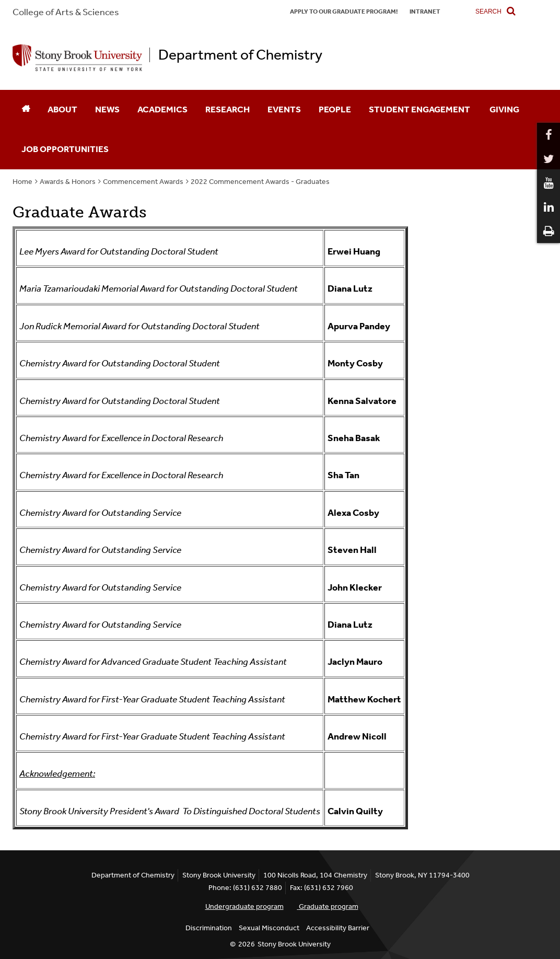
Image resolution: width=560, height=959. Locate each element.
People (335, 109)
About (62, 109)
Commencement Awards (143, 182)
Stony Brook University (294, 944)
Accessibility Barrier (338, 928)
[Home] (26, 110)
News (107, 109)
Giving (504, 109)
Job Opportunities (65, 149)
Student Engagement (420, 109)
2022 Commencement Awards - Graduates (260, 182)
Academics (162, 109)
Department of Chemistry (240, 55)
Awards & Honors (68, 182)
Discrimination (209, 928)
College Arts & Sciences (66, 12)
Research (227, 109)
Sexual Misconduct (269, 928)
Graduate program (329, 906)
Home (22, 182)
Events (284, 109)
